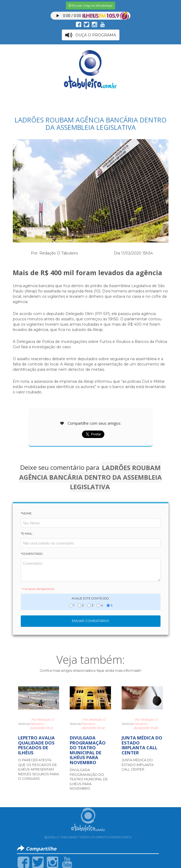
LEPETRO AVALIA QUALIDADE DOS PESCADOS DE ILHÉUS (36, 745)
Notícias (24, 724)
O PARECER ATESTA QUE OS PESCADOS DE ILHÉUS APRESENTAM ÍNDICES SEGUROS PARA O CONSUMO (39, 769)
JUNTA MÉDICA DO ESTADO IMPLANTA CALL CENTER (142, 745)
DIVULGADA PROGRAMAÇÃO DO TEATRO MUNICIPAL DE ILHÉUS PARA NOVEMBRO (88, 750)
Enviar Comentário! (90, 621)
